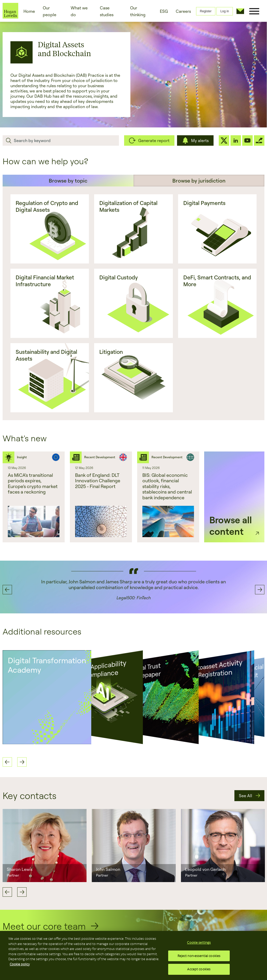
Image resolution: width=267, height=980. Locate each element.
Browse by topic (68, 181)
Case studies (107, 11)
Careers (183, 11)
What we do (79, 11)
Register (206, 11)
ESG (164, 11)
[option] (34, 497)
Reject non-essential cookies (199, 956)
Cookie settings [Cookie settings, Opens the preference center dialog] (199, 943)
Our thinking (138, 11)
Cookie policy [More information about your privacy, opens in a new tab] (20, 964)
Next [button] (260, 590)
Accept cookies (199, 969)
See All (245, 796)
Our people (50, 11)
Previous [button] (7, 590)
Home (29, 11)
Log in (225, 11)
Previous (7, 892)
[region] (133, 955)
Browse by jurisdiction (199, 181)
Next (22, 892)
